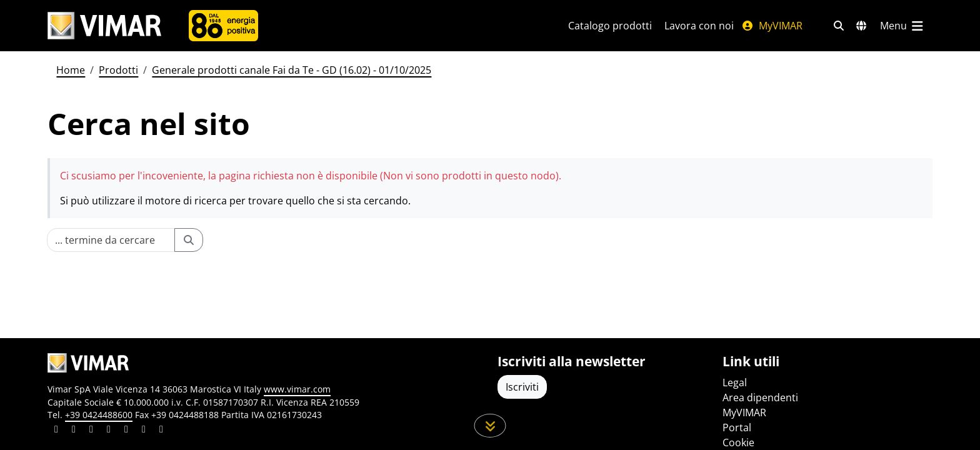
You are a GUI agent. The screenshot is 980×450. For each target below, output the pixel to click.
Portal (737, 427)
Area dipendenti (760, 397)
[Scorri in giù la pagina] (490, 426)
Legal (735, 382)
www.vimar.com (297, 389)
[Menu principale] (902, 26)
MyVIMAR (772, 26)
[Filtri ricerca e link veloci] (839, 26)
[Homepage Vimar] (104, 26)
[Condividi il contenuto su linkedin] (56, 431)
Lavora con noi (699, 26)
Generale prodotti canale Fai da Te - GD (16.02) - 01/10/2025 (292, 70)
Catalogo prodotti (610, 26)
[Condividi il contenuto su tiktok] (161, 431)
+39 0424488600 (99, 415)
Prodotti (118, 70)
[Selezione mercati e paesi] (861, 26)
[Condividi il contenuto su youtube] (126, 431)
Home (71, 70)
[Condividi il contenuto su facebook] (74, 431)
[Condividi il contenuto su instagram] (109, 431)
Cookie (738, 442)
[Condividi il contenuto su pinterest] (91, 431)
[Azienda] (223, 26)
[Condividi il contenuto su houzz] (144, 431)
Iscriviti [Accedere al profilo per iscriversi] (522, 387)
